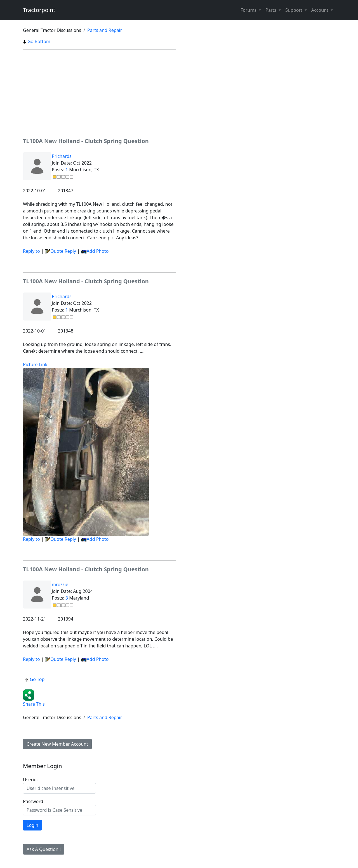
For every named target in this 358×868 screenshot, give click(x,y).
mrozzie (60, 584)
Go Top (35, 679)
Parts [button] (271, 10)
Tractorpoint (39, 10)
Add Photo (98, 251)
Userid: (30, 780)
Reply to (31, 251)
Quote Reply (60, 251)
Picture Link (35, 364)
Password (33, 801)
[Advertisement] (99, 93)
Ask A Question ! (44, 849)
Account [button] (320, 10)
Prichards (62, 156)
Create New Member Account (57, 744)
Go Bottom (37, 41)
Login (32, 825)
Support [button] (294, 10)
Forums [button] (249, 10)
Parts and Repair (105, 30)
